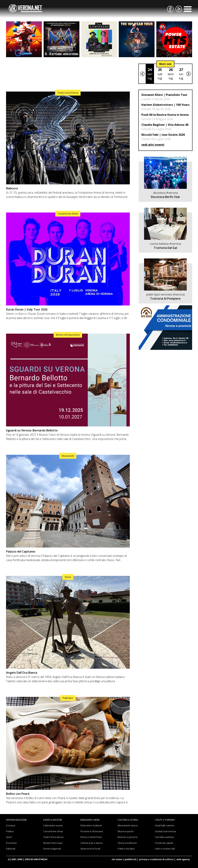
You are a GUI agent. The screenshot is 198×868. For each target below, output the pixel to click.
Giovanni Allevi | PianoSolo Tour (164, 95)
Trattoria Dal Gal (165, 248)
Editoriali (11, 849)
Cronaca (11, 825)
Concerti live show (53, 831)
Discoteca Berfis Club (165, 197)
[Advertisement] (68, 73)
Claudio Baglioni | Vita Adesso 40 (165, 125)
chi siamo (117, 859)
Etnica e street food (91, 837)
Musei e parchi (126, 831)
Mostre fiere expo (53, 843)
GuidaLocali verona (165, 831)
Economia (11, 843)
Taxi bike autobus (165, 837)
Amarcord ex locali (90, 849)
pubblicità (131, 859)
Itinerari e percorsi (128, 837)
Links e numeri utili (165, 849)
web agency (183, 859)
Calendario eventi (53, 825)
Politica (10, 831)
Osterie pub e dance (92, 843)
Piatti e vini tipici (126, 849)
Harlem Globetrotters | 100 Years (165, 105)
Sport (9, 837)
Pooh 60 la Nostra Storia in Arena (165, 115)
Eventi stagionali (52, 849)
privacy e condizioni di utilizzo (156, 859)
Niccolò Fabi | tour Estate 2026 (163, 135)
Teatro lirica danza (53, 837)
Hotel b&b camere (165, 825)
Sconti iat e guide (164, 843)
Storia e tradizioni (127, 843)
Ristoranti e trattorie (91, 825)
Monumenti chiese (128, 825)
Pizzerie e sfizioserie (92, 831)
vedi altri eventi (153, 145)
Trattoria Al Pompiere (165, 299)
